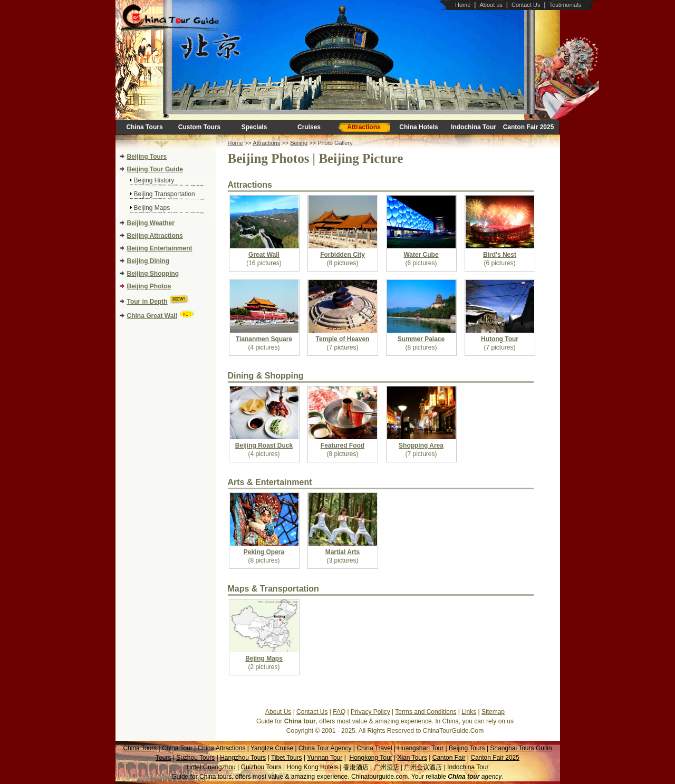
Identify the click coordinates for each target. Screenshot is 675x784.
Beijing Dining (148, 261)
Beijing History (154, 180)
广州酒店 (387, 767)
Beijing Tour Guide (155, 169)
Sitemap (493, 712)
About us (491, 5)
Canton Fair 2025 (529, 127)
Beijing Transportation (165, 194)
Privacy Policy (370, 712)
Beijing (299, 143)
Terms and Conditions (426, 712)
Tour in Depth (147, 302)
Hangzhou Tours (243, 758)
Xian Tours (412, 758)
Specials (254, 127)
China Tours (144, 127)
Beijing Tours (147, 157)
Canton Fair (449, 758)
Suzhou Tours (195, 758)
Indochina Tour (474, 127)
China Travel (374, 748)
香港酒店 (356, 767)
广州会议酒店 (423, 767)
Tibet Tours (287, 758)
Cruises (309, 127)
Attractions (364, 127)
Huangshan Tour (420, 748)
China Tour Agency (325, 748)
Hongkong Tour (370, 758)
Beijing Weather (151, 223)
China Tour (177, 748)
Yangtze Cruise (272, 748)
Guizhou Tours (261, 767)
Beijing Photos (149, 286)
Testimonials (566, 5)
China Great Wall (152, 316)
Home (463, 5)
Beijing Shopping (153, 274)
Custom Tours (199, 127)
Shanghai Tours (512, 748)
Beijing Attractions (155, 236)
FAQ (339, 712)
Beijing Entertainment (160, 248)
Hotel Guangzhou (212, 767)
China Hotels (418, 127)
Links (469, 712)
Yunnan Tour (325, 758)
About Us (278, 712)
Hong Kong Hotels (312, 767)
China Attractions (222, 748)
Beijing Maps (152, 208)
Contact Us (526, 5)
